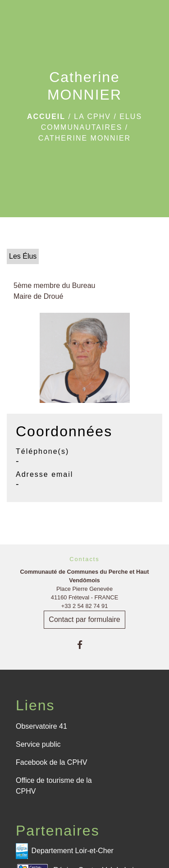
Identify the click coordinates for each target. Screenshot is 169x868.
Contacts (84, 559)
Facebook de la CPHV (51, 762)
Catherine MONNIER (84, 138)
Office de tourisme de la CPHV (54, 786)
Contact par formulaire (84, 619)
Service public (38, 744)
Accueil (46, 116)
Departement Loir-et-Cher (65, 851)
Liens (35, 705)
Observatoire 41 (41, 726)
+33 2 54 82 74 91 (85, 606)
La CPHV (92, 116)
